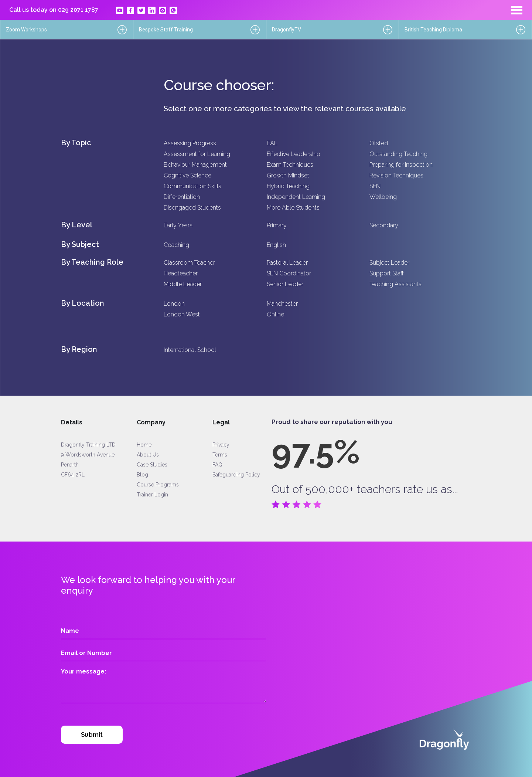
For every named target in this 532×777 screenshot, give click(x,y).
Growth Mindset (288, 175)
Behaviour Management (195, 165)
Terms (220, 455)
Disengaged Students (192, 208)
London (174, 304)
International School (190, 350)
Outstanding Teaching (398, 154)
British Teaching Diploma (433, 30)
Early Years (178, 225)
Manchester (282, 304)
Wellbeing (383, 197)
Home (144, 445)
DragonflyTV (287, 30)
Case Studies (152, 465)
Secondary (384, 225)
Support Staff (387, 273)
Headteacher (181, 273)
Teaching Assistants (395, 284)
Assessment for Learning (197, 154)
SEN (375, 186)
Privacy (221, 445)
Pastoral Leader (287, 263)
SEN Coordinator (289, 273)
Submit (92, 734)
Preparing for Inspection (401, 165)
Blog (142, 475)
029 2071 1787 (78, 10)
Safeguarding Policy (236, 475)
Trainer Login (152, 495)
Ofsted (379, 143)
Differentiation (182, 197)
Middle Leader (183, 284)
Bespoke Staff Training (166, 30)
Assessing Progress (190, 143)
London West (182, 314)
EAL (272, 143)
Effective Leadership (294, 154)
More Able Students (293, 208)
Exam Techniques (290, 165)
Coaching (176, 245)
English (276, 245)
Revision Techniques (396, 175)
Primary (277, 225)
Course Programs (158, 485)
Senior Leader (285, 284)
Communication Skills (192, 186)
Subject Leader (389, 263)
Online (275, 314)
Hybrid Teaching (288, 186)
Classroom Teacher (189, 263)
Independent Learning (296, 197)
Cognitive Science (187, 175)
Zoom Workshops (26, 30)
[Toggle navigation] (517, 10)
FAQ (217, 465)
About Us (148, 455)
